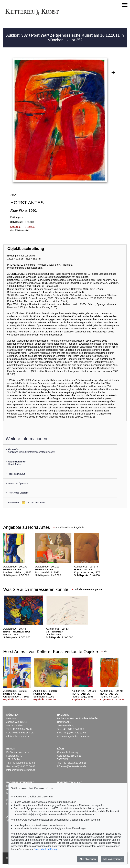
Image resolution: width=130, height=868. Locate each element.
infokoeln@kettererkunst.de (72, 766)
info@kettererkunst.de (18, 736)
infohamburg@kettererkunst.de (73, 736)
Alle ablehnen (88, 859)
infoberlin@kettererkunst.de (21, 770)
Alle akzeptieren (113, 859)
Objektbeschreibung (26, 249)
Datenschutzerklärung (45, 849)
